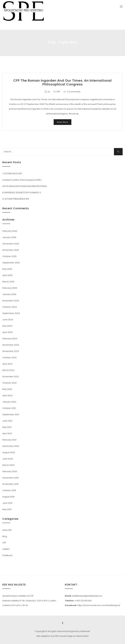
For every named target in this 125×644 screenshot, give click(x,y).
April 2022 (7, 395)
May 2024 (7, 326)
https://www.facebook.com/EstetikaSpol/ (99, 605)
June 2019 (7, 503)
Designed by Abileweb (78, 631)
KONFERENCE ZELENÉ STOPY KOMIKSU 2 (22, 193)
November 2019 (10, 484)
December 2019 (10, 478)
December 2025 (11, 244)
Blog (5, 536)
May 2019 (7, 509)
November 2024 (11, 301)
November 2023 (11, 351)
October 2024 (10, 307)
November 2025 (11, 250)
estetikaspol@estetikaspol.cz (87, 596)
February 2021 (9, 440)
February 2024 (10, 339)
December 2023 (11, 345)
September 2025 (11, 263)
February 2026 (10, 231)
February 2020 (10, 471)
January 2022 (9, 402)
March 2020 (8, 465)
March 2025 (8, 282)
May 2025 (7, 269)
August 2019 (8, 497)
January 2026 (9, 237)
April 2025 (7, 275)
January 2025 (9, 294)
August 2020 (9, 452)
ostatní (6, 549)
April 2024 (8, 332)
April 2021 (7, 433)
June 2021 (7, 421)
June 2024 (8, 320)
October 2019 (9, 490)
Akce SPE (7, 530)
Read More (63, 122)
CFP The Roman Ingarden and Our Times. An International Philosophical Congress (63, 82)
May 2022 (7, 389)
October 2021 (9, 408)
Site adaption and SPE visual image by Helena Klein (63, 636)
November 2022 (11, 376)
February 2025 (10, 288)
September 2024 (11, 313)
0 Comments (74, 92)
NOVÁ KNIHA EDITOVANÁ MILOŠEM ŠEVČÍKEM (25, 186)
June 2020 (8, 459)
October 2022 (9, 383)
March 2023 (8, 370)
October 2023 (9, 358)
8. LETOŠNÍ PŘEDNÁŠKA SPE (16, 199)
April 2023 (7, 364)
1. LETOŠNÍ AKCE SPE (12, 174)
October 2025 (9, 256)
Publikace (7, 555)
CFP (58, 92)
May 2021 (7, 427)
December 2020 (11, 446)
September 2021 (11, 414)
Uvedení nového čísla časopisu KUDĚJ (22, 180)
